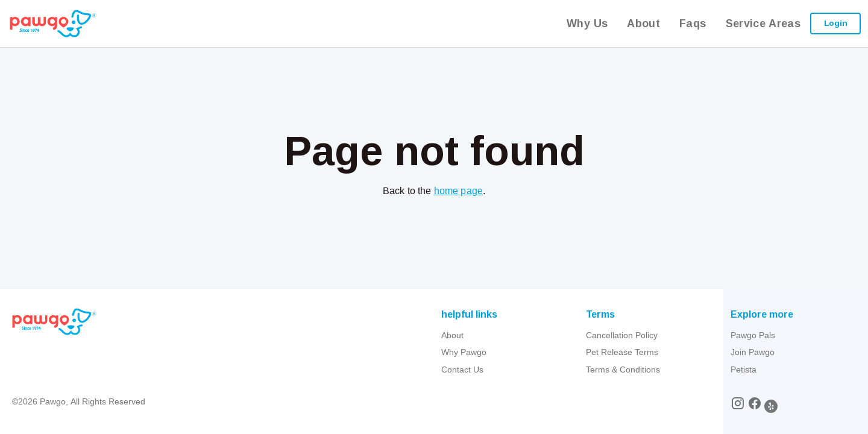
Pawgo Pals (753, 335)
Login (836, 23)
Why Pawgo (464, 352)
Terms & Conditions (623, 370)
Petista (744, 370)
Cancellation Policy (622, 335)
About (452, 335)
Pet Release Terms (622, 352)
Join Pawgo (753, 352)
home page (458, 190)
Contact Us (462, 370)
